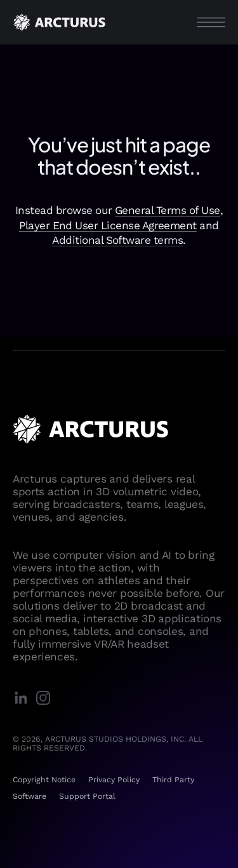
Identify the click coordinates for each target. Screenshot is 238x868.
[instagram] (46, 699)
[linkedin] (24, 699)
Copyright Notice (44, 780)
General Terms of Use (168, 210)
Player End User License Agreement (108, 225)
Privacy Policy (114, 780)
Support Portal (87, 796)
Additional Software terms (117, 240)
